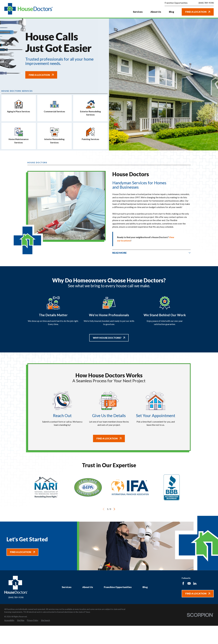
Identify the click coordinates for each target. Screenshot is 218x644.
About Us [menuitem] (156, 12)
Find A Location (198, 12)
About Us (88, 587)
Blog (145, 587)
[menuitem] (9, 620)
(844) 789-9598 (206, 3)
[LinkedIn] (195, 583)
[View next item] (114, 509)
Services (67, 587)
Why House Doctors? (109, 338)
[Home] (29, 9)
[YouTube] (189, 583)
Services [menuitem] (138, 12)
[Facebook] (183, 583)
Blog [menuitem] (171, 12)
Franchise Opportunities (118, 587)
